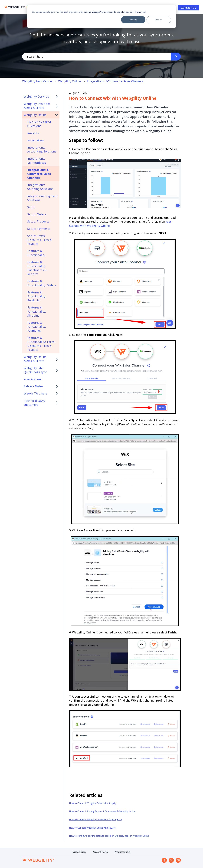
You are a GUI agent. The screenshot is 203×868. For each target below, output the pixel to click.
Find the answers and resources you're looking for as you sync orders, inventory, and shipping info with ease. (101, 38)
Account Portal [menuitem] (100, 852)
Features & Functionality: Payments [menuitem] (37, 327)
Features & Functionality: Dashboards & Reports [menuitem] (37, 268)
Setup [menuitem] (31, 207)
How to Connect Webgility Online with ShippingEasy (95, 819)
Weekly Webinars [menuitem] (36, 393)
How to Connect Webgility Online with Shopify (93, 803)
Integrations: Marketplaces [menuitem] (37, 161)
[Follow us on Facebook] (164, 860)
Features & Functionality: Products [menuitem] (37, 296)
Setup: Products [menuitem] (38, 221)
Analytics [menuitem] (33, 133)
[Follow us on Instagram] (171, 860)
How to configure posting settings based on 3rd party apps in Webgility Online (109, 836)
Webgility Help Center (37, 81)
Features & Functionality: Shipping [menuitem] (37, 311)
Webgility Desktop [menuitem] (36, 96)
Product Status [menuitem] (122, 852)
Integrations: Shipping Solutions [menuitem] (40, 187)
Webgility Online (70, 81)
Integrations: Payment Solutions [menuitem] (43, 198)
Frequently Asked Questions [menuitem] (39, 124)
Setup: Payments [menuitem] (39, 229)
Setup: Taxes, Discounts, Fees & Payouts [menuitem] (39, 240)
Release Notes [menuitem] (33, 386)
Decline (159, 20)
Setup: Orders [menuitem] (37, 214)
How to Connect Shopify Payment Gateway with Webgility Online (102, 811)
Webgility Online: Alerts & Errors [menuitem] (35, 359)
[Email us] (178, 860)
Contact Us (188, 8)
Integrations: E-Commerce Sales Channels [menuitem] (39, 174)
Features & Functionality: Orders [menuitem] (42, 283)
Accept (133, 20)
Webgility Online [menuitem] (35, 115)
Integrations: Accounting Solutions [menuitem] (42, 149)
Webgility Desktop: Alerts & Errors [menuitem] (37, 106)
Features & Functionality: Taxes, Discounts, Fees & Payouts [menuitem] (41, 344)
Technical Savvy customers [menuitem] (34, 403)
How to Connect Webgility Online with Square (92, 828)
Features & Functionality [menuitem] (36, 253)
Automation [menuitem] (35, 140)
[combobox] (97, 57)
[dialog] (101, 17)
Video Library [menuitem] (80, 852)
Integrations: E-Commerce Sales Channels (115, 81)
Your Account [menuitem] (33, 379)
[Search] (176, 57)
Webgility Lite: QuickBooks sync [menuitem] (35, 370)
